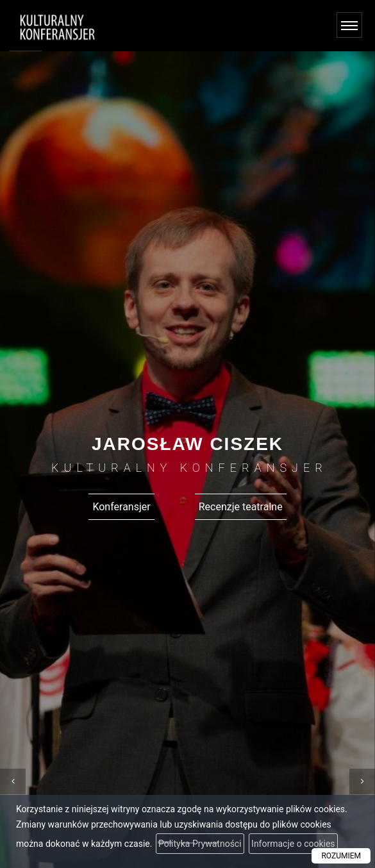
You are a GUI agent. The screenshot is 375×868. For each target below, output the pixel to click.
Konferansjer (121, 507)
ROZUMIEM (341, 856)
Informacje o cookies (293, 844)
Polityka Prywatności (200, 844)
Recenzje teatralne (241, 507)
